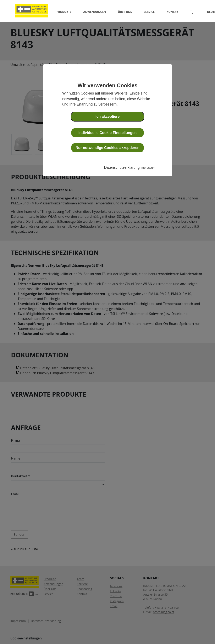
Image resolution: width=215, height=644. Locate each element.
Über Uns (125, 12)
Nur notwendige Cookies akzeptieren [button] (107, 148)
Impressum (148, 168)
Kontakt (173, 12)
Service (149, 12)
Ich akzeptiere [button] (107, 117)
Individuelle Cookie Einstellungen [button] (108, 133)
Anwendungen (95, 12)
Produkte (64, 12)
